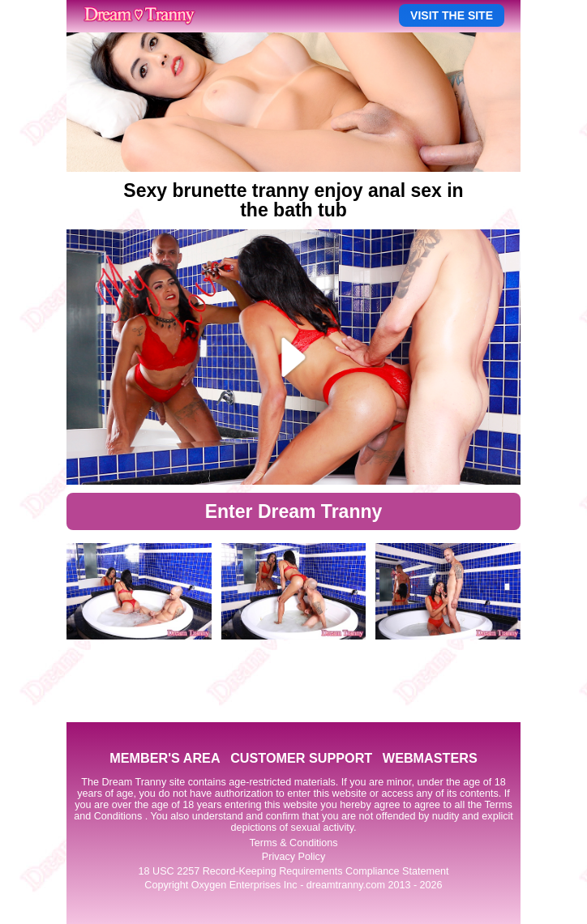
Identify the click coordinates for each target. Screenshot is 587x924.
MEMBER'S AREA (165, 758)
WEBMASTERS (430, 758)
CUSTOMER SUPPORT (301, 758)
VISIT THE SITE (452, 15)
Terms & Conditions (293, 843)
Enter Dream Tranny (294, 511)
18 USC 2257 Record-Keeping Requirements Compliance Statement (294, 871)
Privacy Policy (293, 857)
